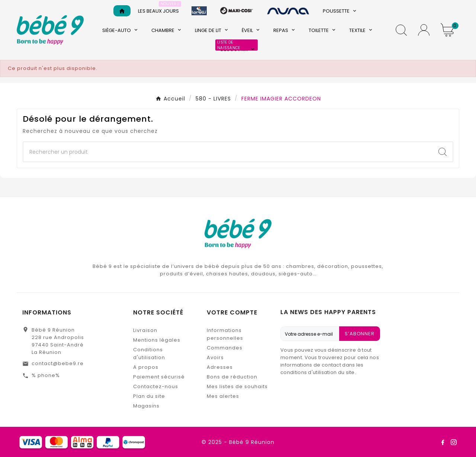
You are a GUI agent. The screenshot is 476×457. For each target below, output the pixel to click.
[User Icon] (424, 30)
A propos (146, 367)
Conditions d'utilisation (149, 354)
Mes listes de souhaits (237, 386)
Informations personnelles (225, 334)
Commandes (225, 348)
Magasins (146, 406)
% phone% (46, 375)
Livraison (145, 330)
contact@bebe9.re (58, 363)
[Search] (443, 152)
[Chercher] (228, 152)
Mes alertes (223, 396)
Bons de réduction (232, 377)
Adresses (220, 367)
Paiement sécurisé (159, 377)
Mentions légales (157, 340)
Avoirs (215, 357)
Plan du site (149, 396)
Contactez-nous (156, 386)
